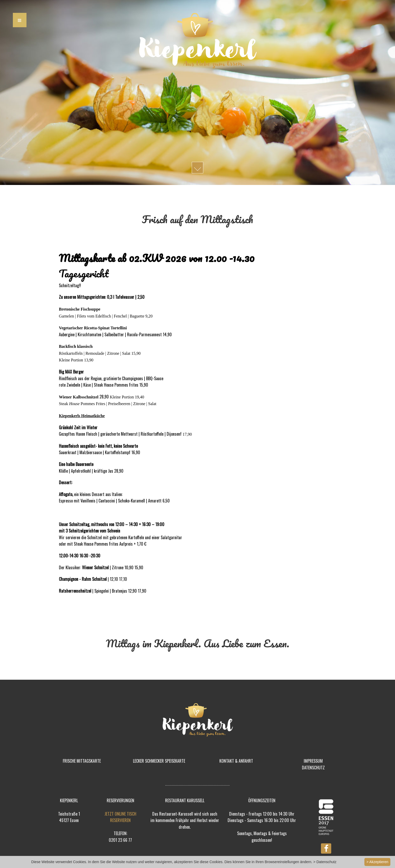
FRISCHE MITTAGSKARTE (82, 761)
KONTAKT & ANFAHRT (236, 761)
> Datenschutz (325, 862)
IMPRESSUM (313, 761)
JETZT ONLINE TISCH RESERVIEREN (120, 817)
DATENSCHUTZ (313, 768)
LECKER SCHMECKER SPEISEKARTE (159, 761)
